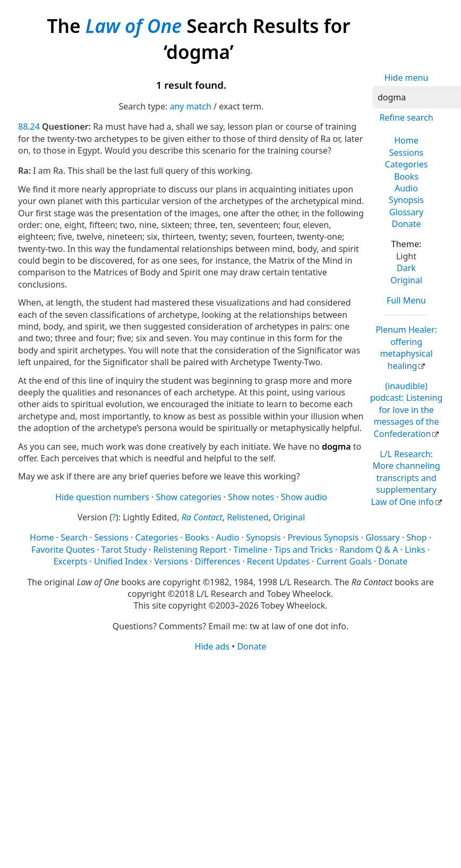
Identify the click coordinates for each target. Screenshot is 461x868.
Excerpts (71, 561)
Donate (406, 224)
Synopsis (406, 200)
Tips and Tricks (303, 550)
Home (406, 140)
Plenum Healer (406, 347)
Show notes (251, 497)
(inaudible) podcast (407, 410)
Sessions (407, 153)
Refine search (406, 117)
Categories (407, 164)
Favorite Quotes (63, 550)
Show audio (304, 497)
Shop (416, 537)
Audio (406, 188)
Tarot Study (124, 550)
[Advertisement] (214, 736)
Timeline (251, 550)
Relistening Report (190, 550)
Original (406, 280)
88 (23, 127)
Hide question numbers (102, 497)
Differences (217, 561)
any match (190, 106)
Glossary (407, 212)
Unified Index (121, 561)
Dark (406, 268)
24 (35, 127)
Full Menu (406, 300)
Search (74, 537)
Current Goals (344, 561)
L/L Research (405, 478)
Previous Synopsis (323, 537)
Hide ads (212, 646)
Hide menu (407, 78)
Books (406, 176)
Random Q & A (369, 550)
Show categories (189, 497)
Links (415, 550)
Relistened (247, 517)
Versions (171, 561)
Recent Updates (278, 561)
